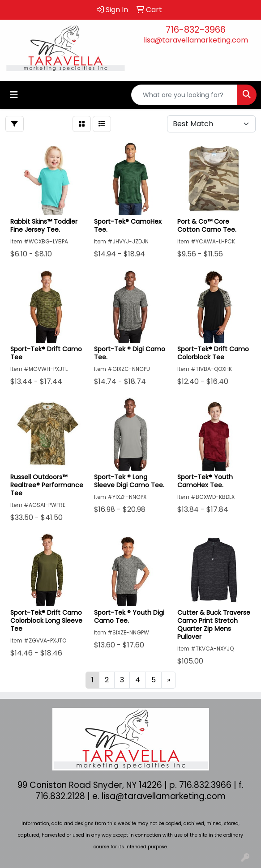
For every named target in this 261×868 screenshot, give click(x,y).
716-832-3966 (196, 30)
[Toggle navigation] (14, 95)
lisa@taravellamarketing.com (196, 40)
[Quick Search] (184, 95)
